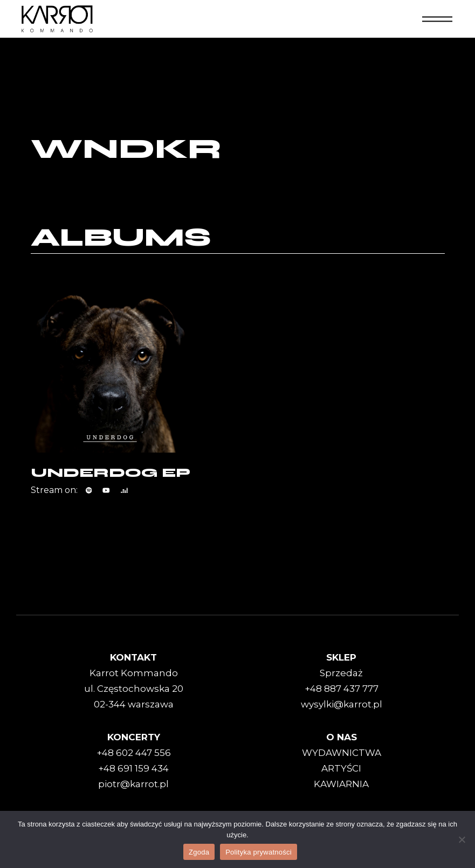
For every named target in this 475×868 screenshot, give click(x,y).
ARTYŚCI (341, 768)
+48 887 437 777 (342, 689)
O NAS (342, 737)
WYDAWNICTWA (342, 753)
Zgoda (199, 852)
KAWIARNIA (341, 784)
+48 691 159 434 (133, 768)
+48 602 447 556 (134, 753)
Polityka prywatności (259, 852)
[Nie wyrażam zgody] (462, 839)
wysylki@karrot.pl (342, 704)
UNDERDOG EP (111, 473)
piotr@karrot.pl (133, 784)
